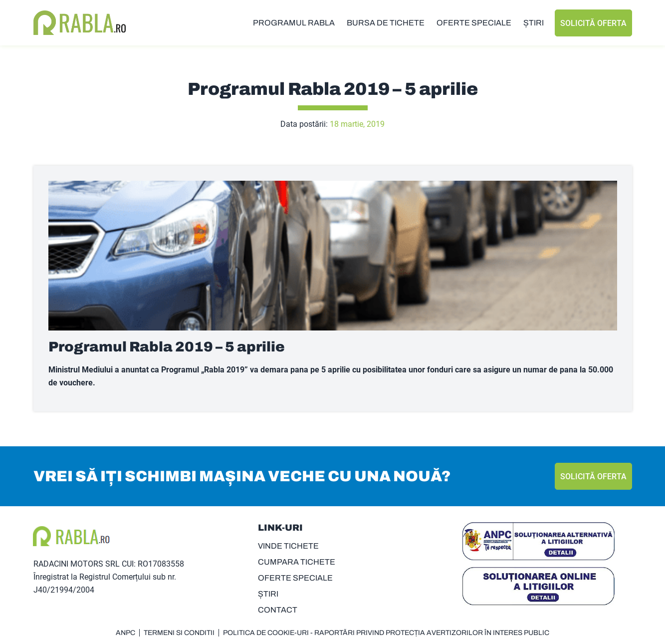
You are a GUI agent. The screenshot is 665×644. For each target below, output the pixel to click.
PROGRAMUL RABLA (294, 23)
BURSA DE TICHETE (386, 23)
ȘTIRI (534, 23)
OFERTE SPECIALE (474, 23)
